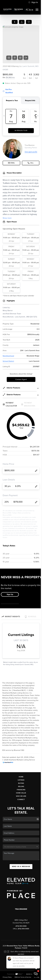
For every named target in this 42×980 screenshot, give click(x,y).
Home (21, 777)
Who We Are (21, 796)
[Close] (38, 958)
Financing (21, 790)
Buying (21, 783)
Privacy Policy (7, 977)
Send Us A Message (21, 867)
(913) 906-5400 (23, 929)
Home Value (21, 793)
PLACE (25, 948)
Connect (21, 800)
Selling (21, 786)
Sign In (33, 2)
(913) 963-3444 (21, 926)
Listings (21, 780)
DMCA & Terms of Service (23, 977)
